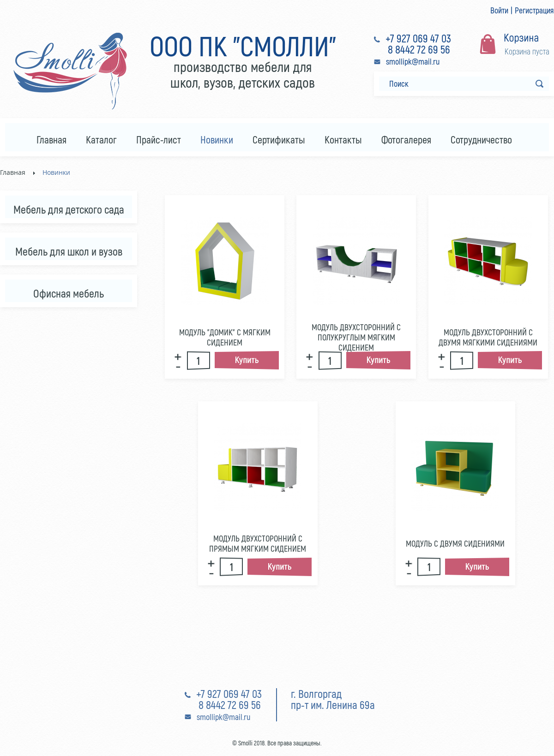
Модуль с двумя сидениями (455, 543)
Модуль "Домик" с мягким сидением (225, 337)
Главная (13, 172)
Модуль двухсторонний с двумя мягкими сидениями (488, 337)
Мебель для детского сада (69, 209)
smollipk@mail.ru (413, 61)
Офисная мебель (69, 293)
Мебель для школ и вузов (69, 251)
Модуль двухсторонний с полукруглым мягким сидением (356, 337)
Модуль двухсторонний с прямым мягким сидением (258, 543)
